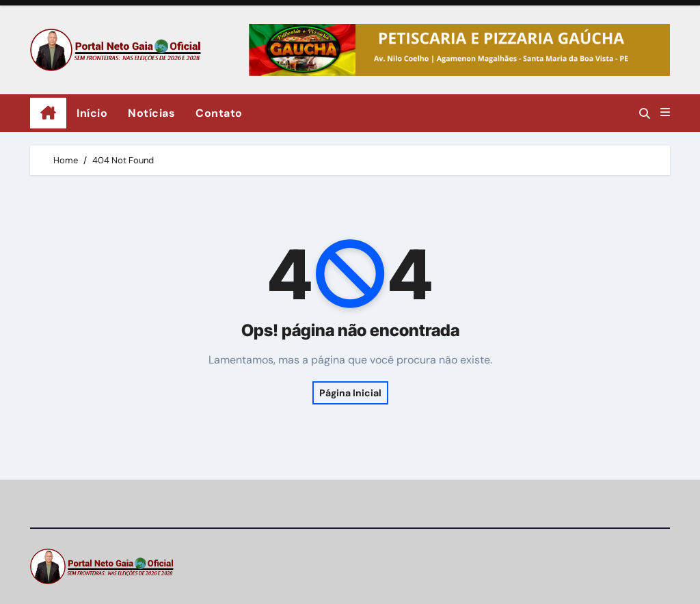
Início (92, 113)
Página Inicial (350, 393)
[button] (665, 113)
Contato (219, 113)
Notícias (151, 113)
